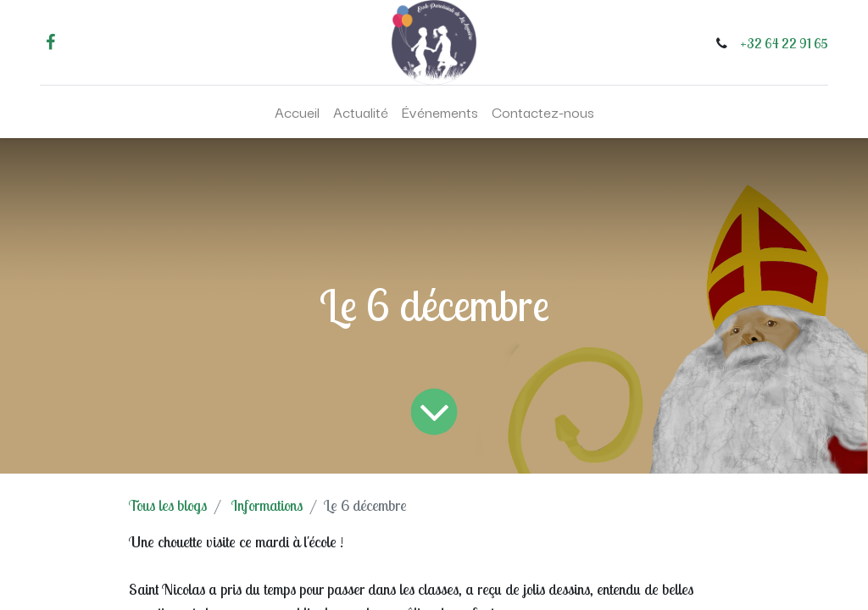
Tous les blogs (168, 505)
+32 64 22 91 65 (784, 43)
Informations (267, 505)
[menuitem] (297, 112)
